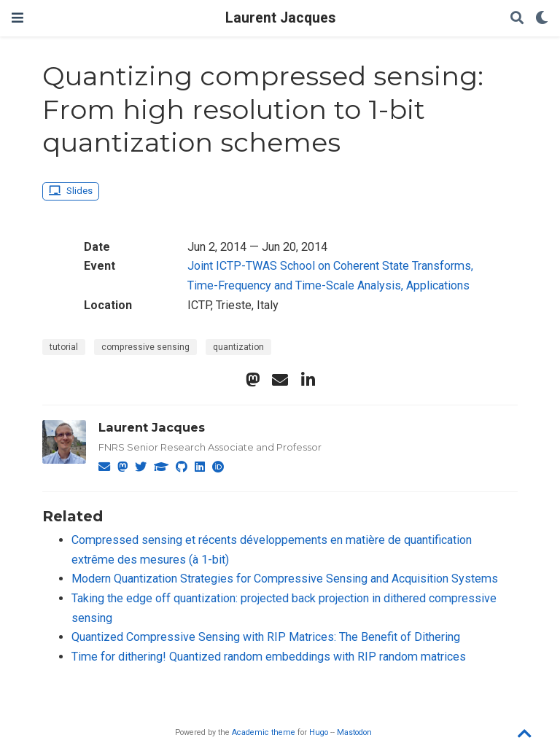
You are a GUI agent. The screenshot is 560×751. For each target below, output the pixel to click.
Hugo (319, 732)
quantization (238, 347)
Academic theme (264, 732)
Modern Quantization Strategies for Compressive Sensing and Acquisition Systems (285, 579)
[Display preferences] (542, 19)
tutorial (64, 347)
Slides (70, 191)
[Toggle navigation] (17, 18)
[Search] (517, 19)
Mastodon (354, 732)
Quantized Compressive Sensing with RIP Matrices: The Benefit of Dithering (266, 637)
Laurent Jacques (280, 18)
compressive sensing (145, 347)
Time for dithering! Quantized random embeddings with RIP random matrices (269, 657)
